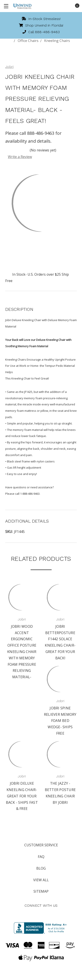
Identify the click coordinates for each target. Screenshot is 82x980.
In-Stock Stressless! (41, 19)
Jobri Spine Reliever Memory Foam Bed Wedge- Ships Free (60, 721)
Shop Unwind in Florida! (41, 25)
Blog (41, 868)
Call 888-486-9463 (41, 32)
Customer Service (41, 845)
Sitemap (41, 891)
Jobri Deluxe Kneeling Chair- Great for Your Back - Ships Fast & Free (22, 796)
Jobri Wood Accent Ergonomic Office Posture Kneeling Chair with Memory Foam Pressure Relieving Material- (22, 652)
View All (41, 880)
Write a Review (20, 157)
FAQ (41, 857)
